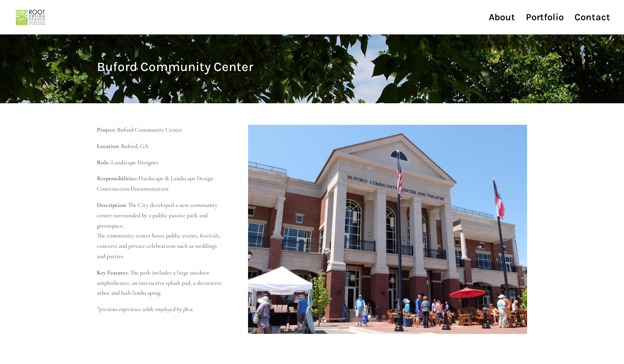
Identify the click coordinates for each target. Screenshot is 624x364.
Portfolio (545, 19)
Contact (592, 19)
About (502, 19)
